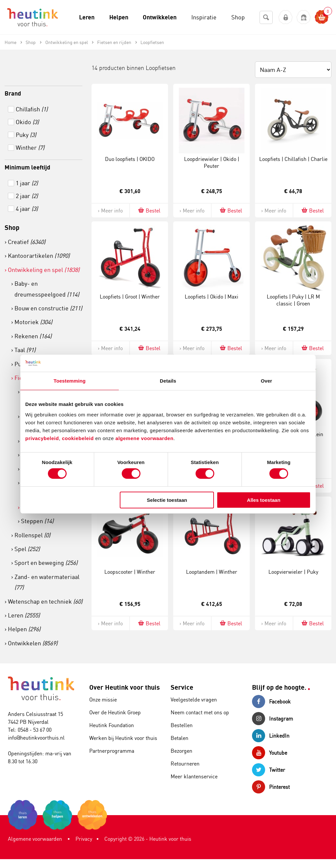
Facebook (271, 701)
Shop (12, 227)
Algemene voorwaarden (35, 839)
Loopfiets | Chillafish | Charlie (293, 159)
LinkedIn (271, 736)
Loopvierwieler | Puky (293, 572)
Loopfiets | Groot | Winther (130, 297)
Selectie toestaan (167, 500)
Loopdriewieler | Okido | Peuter (212, 162)
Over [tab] (267, 381)
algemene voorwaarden (145, 438)
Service (182, 687)
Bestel (149, 210)
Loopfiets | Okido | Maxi (211, 297)
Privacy (84, 839)
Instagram (273, 719)
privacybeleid (42, 438)
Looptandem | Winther (212, 572)
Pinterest (271, 787)
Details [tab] (168, 381)
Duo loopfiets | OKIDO (130, 159)
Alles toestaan (264, 500)
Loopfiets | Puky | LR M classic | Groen (293, 300)
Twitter (269, 770)
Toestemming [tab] (70, 381)
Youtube (270, 753)
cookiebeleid (79, 438)
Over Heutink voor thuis (125, 687)
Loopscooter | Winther (130, 572)
